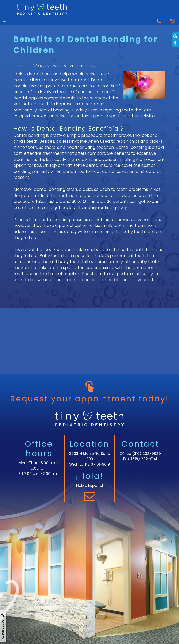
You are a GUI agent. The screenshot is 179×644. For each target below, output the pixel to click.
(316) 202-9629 (146, 454)
